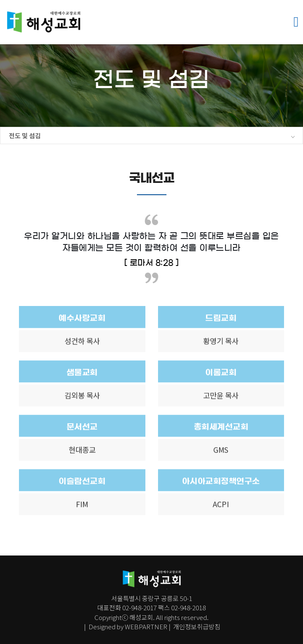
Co (98, 617)
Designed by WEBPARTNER (128, 627)
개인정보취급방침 (196, 627)
